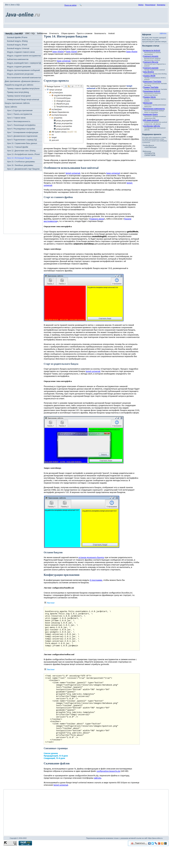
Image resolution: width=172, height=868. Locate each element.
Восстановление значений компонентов (24, 78)
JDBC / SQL (30, 33)
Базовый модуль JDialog (17, 41)
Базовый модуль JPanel (17, 45)
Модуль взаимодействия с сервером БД (24, 63)
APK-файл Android (151, 120)
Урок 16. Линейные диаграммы (20, 165)
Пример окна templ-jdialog (18, 92)
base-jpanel (72, 52)
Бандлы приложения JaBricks (17, 103)
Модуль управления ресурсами (20, 74)
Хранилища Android (152, 91)
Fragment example (151, 68)
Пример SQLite (149, 97)
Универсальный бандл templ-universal (23, 100)
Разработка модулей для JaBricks (19, 85)
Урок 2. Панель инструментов (20, 114)
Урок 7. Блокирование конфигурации (23, 132)
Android (111, 33)
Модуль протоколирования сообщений (23, 70)
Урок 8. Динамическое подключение (22, 136)
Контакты (161, 5)
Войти (141, 5)
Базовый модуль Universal (18, 48)
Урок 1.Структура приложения (20, 110)
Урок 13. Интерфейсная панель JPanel (23, 154)
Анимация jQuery (151, 114)
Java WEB (19, 33)
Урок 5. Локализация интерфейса (21, 125)
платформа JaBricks (152, 126)
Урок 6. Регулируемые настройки (21, 129)
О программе (96, 580)
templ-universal (73, 173)
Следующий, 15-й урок (54, 780)
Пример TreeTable (151, 87)
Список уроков (51, 775)
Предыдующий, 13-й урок (56, 778)
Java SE (9, 33)
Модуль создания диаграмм (19, 67)
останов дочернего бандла (91, 558)
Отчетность (54, 33)
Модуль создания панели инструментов (24, 56)
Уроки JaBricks (11, 107)
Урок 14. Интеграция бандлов (20, 158)
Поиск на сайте (70, 5)
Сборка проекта (68, 33)
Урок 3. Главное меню (16, 118)
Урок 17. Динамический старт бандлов (23, 169)
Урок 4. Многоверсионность (19, 121)
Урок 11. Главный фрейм (18, 147)
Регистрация (150, 5)
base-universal (64, 61)
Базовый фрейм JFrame (17, 37)
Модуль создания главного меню (21, 52)
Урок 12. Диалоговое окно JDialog (21, 151)
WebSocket (148, 103)
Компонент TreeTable (152, 82)
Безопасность (100, 33)
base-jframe (132, 52)
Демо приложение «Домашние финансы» (22, 81)
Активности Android (152, 51)
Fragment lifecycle (151, 62)
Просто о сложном (84, 33)
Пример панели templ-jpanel (19, 96)
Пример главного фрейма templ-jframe (23, 89)
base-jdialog (58, 52)
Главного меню (97, 219)
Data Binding (149, 72)
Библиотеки (42, 33)
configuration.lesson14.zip (108, 793)
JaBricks (163, 33)
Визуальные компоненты (154, 109)
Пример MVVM (149, 76)
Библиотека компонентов (18, 59)
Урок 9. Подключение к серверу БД (22, 140)
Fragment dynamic (151, 56)
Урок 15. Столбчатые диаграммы (21, 162)
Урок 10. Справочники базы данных (22, 143)
